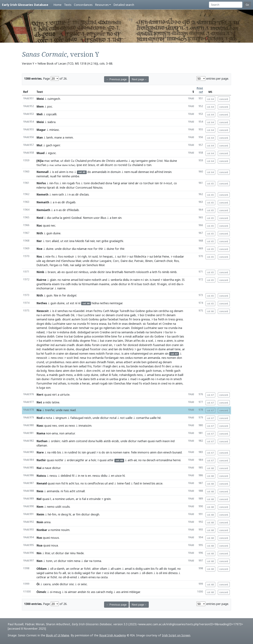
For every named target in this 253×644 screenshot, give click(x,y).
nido (48, 402)
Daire (124, 261)
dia (49, 218)
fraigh (107, 366)
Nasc (40, 426)
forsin (96, 345)
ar (184, 349)
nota (49, 418)
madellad (48, 349)
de (103, 161)
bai (71, 336)
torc (48, 241)
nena (77, 561)
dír (77, 194)
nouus (55, 538)
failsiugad (77, 418)
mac (47, 161)
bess (158, 375)
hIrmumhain (90, 284)
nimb (173, 272)
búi (142, 315)
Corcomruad (84, 187)
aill (161, 569)
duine (173, 161)
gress (179, 319)
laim (120, 341)
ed (57, 172)
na (70, 311)
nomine (60, 499)
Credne (167, 324)
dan (99, 573)
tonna (97, 561)
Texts (68, 5)
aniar (124, 183)
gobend (152, 362)
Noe (39, 249)
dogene (85, 341)
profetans (94, 161)
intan (89, 311)
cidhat (104, 375)
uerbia (114, 379)
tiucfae (41, 165)
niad (73, 410)
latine (56, 402)
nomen (84, 353)
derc (115, 366)
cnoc (104, 349)
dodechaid (98, 183)
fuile (115, 375)
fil (132, 284)
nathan (142, 441)
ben (115, 218)
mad (133, 379)
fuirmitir (57, 379)
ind (152, 172)
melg (109, 592)
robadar (179, 256)
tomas (157, 371)
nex (54, 426)
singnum (61, 418)
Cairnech (160, 261)
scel (151, 341)
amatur (70, 433)
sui (119, 256)
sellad (83, 366)
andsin (82, 592)
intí (174, 284)
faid (127, 483)
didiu (126, 280)
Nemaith (43, 202)
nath (159, 441)
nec (53, 225)
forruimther (44, 383)
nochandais (146, 366)
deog (64, 514)
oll (52, 569)
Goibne (140, 311)
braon (52, 272)
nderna (41, 187)
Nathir (41, 460)
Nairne (41, 280)
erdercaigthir (76, 460)
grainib (140, 371)
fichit (87, 569)
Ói (38, 584)
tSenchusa (68, 261)
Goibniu (94, 319)
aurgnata (168, 375)
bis (59, 452)
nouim (65, 530)
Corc (116, 261)
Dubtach (42, 265)
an (145, 358)
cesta (104, 577)
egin (178, 280)
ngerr (56, 145)
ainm (62, 172)
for (96, 249)
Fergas (54, 265)
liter (47, 553)
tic (79, 452)
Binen (149, 261)
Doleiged (137, 328)
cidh (68, 284)
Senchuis (92, 265)
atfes (137, 341)
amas (119, 362)
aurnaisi (61, 345)
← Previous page (116, 79)
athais (62, 383)
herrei (177, 460)
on (151, 353)
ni (62, 491)
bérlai (158, 256)
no (59, 280)
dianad (74, 353)
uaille (129, 418)
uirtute (65, 395)
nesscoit (42, 358)
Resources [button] (102, 5)
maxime (104, 284)
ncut (169, 183)
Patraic (139, 261)
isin (157, 183)
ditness (173, 573)
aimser (72, 592)
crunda (81, 324)
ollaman (42, 445)
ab (59, 272)
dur (131, 261)
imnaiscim (85, 426)
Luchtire (89, 315)
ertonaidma (164, 460)
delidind (66, 476)
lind (76, 358)
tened (147, 483)
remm (69, 137)
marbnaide (44, 366)
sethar (55, 161)
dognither (43, 345)
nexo (72, 426)
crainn (60, 353)
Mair (78, 261)
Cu (73, 161)
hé (42, 353)
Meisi (40, 99)
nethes (104, 303)
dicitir (101, 272)
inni (165, 573)
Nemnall (43, 172)
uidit (58, 507)
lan (116, 349)
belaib (141, 332)
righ (84, 256)
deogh (95, 514)
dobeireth (146, 345)
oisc (72, 584)
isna (72, 241)
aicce (159, 483)
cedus (129, 358)
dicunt (109, 165)
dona (109, 183)
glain (53, 280)
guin (49, 233)
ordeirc (56, 441)
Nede (80, 553)
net (98, 241)
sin (120, 218)
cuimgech (54, 99)
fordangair (111, 358)
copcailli (51, 114)
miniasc (54, 130)
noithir (59, 460)
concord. (224, 99)
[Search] (226, 5)
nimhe (66, 176)
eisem (56, 284)
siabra (51, 122)
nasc (66, 410)
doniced (133, 345)
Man (40, 137)
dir (64, 210)
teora (137, 319)
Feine (166, 256)
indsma (64, 332)
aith (130, 460)
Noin (40, 522)
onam (135, 573)
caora (47, 584)
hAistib (80, 241)
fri (164, 315)
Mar (130, 371)
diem (149, 573)
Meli (40, 114)
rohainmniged (139, 353)
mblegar (135, 592)
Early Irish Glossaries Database (25, 5)
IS (183, 280)
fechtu (98, 311)
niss (177, 366)
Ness (51, 371)
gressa (145, 319)
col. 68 (210, 468)
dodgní (72, 295)
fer (59, 176)
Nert (40, 395)
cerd (159, 315)
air (135, 460)
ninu (73, 553)
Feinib (169, 371)
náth (65, 441)
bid (81, 280)
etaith (47, 341)
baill (181, 375)
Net (39, 402)
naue (48, 468)
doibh (51, 336)
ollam (104, 569)
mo (71, 172)
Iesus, (92, 165)
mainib (53, 375)
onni (61, 426)
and (105, 280)
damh (61, 569)
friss (94, 341)
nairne (66, 280)
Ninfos (41, 183)
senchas (63, 311)
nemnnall (42, 176)
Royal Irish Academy (113, 635)
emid (73, 577)
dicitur (70, 187)
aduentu (122, 161)
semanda (127, 332)
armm (47, 315)
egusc (52, 153)
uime (180, 341)
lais (182, 336)
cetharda (98, 358)
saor (98, 315)
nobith (100, 353)
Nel (39, 499)
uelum (70, 499)
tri (79, 256)
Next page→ (139, 79)
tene (177, 349)
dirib (80, 375)
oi (79, 584)
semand (42, 319)
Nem (40, 507)
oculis (66, 507)
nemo (51, 507)
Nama (41, 433)
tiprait (51, 187)
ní (135, 284)
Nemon (88, 218)
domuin (116, 172)
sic (144, 324)
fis (53, 256)
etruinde (95, 499)
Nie (56, 295)
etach (147, 383)
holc (94, 460)
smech (178, 379)
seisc (84, 584)
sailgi (78, 265)
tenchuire (156, 332)
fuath (48, 353)
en (89, 476)
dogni (40, 324)
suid (95, 256)
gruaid (91, 452)
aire (127, 353)
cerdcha (164, 311)
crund (119, 315)
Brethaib (117, 272)
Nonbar (42, 530)
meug (57, 592)
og (171, 311)
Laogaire (105, 261)
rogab (71, 183)
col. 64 (210, 99)
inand (156, 280)
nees (92, 353)
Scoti (84, 319)
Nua (39, 545)
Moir (102, 265)
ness (160, 341)
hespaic (108, 256)
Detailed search (124, 5)
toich (146, 284)
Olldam (42, 569)
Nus (39, 538)
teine (120, 483)
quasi (46, 225)
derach (151, 460)
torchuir (149, 183)
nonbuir (69, 256)
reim (70, 561)
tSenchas (119, 383)
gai (96, 328)
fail (87, 241)
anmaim (159, 353)
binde (134, 366)
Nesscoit (43, 311)
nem (127, 172)
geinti (67, 218)
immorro (143, 452)
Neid (40, 218)
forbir (97, 366)
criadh (71, 345)
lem (76, 366)
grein (107, 499)
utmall (80, 491)
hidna (95, 303)
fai (81, 379)
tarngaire (142, 161)
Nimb (40, 272)
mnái (128, 336)
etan (162, 379)
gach (49, 145)
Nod (39, 418)
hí (124, 476)
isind (131, 183)
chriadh (101, 362)
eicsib (115, 441)
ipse (79, 165)
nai (72, 265)
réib (54, 452)
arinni (125, 592)
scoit (70, 358)
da (38, 371)
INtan (129, 341)
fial (84, 499)
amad (75, 280)
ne (83, 476)
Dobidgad (55, 328)
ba (155, 319)
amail (170, 349)
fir (58, 366)
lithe (108, 336)
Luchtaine (59, 324)
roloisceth (142, 272)
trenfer (50, 410)
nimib (166, 272)
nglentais (110, 328)
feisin (111, 362)
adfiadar (138, 336)
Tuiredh (124, 311)
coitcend (82, 441)
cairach (101, 592)
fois (66, 491)
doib (73, 332)
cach (119, 345)
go (101, 328)
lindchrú (128, 349)
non (62, 433)
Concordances (83, 5)
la (61, 218)
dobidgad (84, 332)
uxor (97, 218)
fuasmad (159, 345)
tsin (149, 165)
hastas (124, 319)
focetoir (95, 349)
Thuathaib (63, 315)
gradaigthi (116, 241)
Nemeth (42, 194)
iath (61, 194)
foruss (41, 375)
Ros (176, 261)
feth (115, 324)
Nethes (42, 303)
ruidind (72, 452)
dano (59, 371)
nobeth (96, 280)
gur (139, 349)
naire (88, 280)
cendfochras (96, 483)
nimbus (83, 272)
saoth (175, 336)
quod (69, 272)
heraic (86, 383)
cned (164, 383)
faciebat (113, 319)
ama (55, 433)
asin (75, 328)
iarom (95, 332)
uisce (118, 476)
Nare (40, 452)
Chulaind (81, 161)
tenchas (121, 371)
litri (124, 256)
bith (93, 379)
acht (72, 483)
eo (63, 272)
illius (103, 218)
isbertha (168, 280)
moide (75, 383)
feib (66, 265)
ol (170, 284)
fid (63, 483)
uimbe (75, 176)
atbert (128, 362)
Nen (39, 561)
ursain (126, 328)
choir (169, 261)
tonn (87, 183)
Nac (39, 225)
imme (58, 341)
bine (114, 336)
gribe (105, 241)
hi (67, 483)
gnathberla (44, 284)
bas (140, 284)
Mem (40, 106)
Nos (39, 256)
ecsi (107, 573)
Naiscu (41, 476)
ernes (92, 577)
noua (55, 545)
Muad (40, 153)
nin (51, 183)
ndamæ (82, 249)
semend (42, 328)
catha (55, 218)
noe (90, 249)
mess (69, 375)
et (98, 165)
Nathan (42, 441)
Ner (39, 241)
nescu (53, 476)
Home (57, 5)
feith (161, 319)
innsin (168, 172)
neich (88, 418)
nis (123, 366)
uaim (118, 569)
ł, (51, 499)
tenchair (84, 328)
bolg (44, 371)
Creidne (150, 315)
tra (63, 284)
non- (49, 433)
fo (160, 272)
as (73, 194)
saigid (40, 573)
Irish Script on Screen (176, 635)
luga (42, 388)
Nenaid (42, 483)
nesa (83, 358)
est (85, 165)
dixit (67, 161)
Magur (41, 130)
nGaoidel (78, 311)
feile (134, 452)
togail (172, 569)
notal (113, 418)
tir (161, 183)
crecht (96, 371)
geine (152, 161)
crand (104, 345)
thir (122, 249)
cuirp (87, 375)
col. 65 (210, 184)
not (122, 418)
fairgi (116, 183)
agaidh (146, 379)
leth (155, 272)
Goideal (76, 218)
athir (110, 460)
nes (122, 358)
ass (93, 592)
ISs (65, 341)
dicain (80, 345)
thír (101, 249)
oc (103, 315)
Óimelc (41, 592)
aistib (107, 441)
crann (109, 341)
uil (106, 483)
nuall (134, 172)
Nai (39, 468)
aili (102, 165)
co (115, 165)
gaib (133, 315)
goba (149, 311)
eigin (164, 284)
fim (54, 514)
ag (133, 161)
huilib (99, 441)
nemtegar (116, 303)
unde (58, 249)
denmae (144, 172)
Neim (40, 514)
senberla (116, 280)
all (112, 569)
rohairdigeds (128, 375)
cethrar (75, 569)
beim (79, 371)
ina (180, 328)
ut (62, 161)
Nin (39, 553)
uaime (49, 573)
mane (58, 137)
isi (66, 592)
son (147, 336)
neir (92, 241)
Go (247, 5)
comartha (142, 418)
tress (172, 319)
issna (51, 319)
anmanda (154, 358)
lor (55, 332)
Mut (39, 145)
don (168, 345)
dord (158, 366)
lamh (50, 137)
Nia (167, 161)
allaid (55, 241)
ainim (179, 383)
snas (125, 324)
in (109, 172)
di (57, 187)
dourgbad (82, 349)
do (89, 172)
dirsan (68, 366)
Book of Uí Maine (58, 635)
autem (76, 319)
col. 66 (210, 311)
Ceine (59, 336)
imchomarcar (45, 288)
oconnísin (98, 336)
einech (167, 452)
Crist (160, 161)
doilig (139, 569)
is (53, 172)
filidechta (140, 256)
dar (67, 553)
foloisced (148, 349)
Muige (114, 311)
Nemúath (43, 210)
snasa (103, 324)
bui (132, 311)
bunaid (177, 452)
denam (51, 261)
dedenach (135, 324)
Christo (111, 161)
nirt (54, 395)
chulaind (138, 165)
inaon (166, 441)
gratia (123, 379)
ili (110, 375)
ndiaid (40, 332)
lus (77, 483)
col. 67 (210, 395)
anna (47, 522)
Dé (73, 315)
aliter (96, 569)
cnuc (117, 353)
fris (89, 366)
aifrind (159, 172)
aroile (137, 362)
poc (50, 106)
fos (56, 183)
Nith (40, 233)
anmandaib (99, 172)
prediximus (57, 362)
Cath (106, 311)
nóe (48, 256)
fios (61, 256)
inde (63, 187)
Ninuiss (98, 187)
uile (39, 261)
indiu (75, 284)
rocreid (122, 165)
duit (153, 284)
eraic (102, 379)
